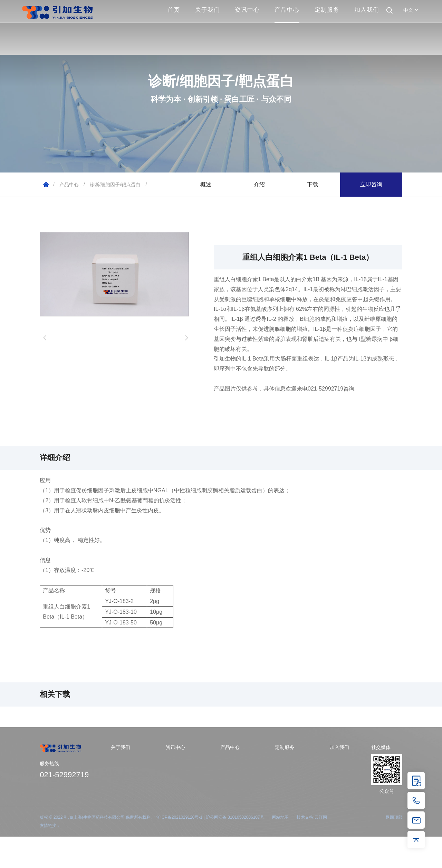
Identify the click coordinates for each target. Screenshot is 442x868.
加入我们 (367, 10)
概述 (206, 184)
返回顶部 (394, 817)
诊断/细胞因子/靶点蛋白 (115, 185)
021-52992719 (64, 775)
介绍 (259, 184)
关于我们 (208, 10)
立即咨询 (371, 184)
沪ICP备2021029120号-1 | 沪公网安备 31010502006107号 (210, 817)
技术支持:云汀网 (312, 817)
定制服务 (327, 10)
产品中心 (287, 10)
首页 (174, 10)
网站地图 (280, 817)
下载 (313, 184)
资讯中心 (247, 10)
